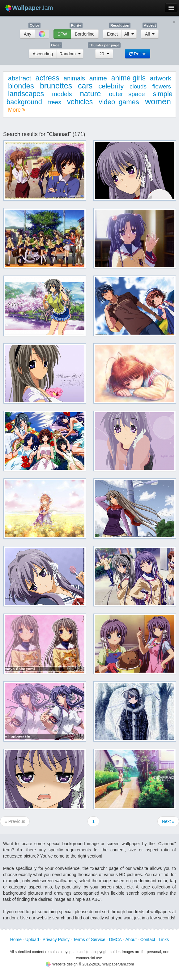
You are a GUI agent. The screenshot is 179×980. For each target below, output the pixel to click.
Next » (168, 821)
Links (164, 939)
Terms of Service (89, 939)
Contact (148, 939)
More (17, 110)
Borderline (85, 34)
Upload (32, 939)
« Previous (15, 821)
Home (16, 939)
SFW (62, 34)
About (131, 939)
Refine (138, 54)
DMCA (115, 939)
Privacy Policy (56, 939)
